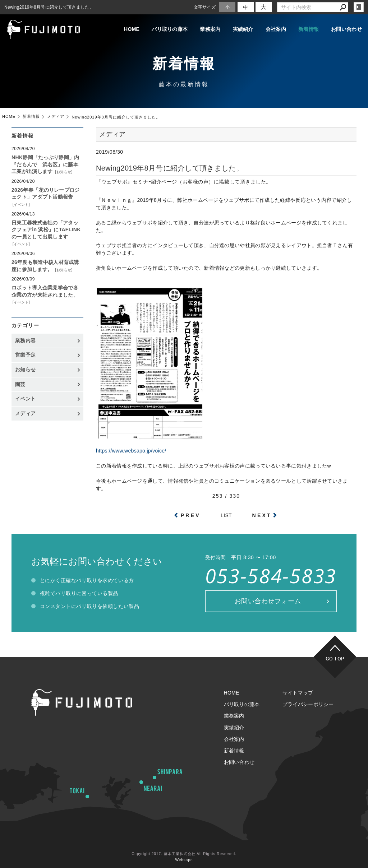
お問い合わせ (346, 29)
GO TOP (335, 658)
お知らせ (64, 172)
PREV (191, 515)
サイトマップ (298, 693)
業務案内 (210, 29)
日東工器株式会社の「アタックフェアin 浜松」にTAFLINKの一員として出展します (46, 230)
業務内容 (25, 340)
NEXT (262, 515)
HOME (132, 29)
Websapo (184, 860)
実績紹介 (243, 29)
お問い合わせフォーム (268, 601)
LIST (226, 515)
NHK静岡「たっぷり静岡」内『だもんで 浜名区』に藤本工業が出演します (45, 164)
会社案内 (276, 29)
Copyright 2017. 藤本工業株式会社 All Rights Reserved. (184, 854)
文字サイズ (205, 7)
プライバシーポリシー (308, 704)
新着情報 (309, 29)
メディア (25, 413)
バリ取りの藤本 (170, 29)
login (359, 7)
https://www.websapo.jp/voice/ (131, 451)
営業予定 (25, 355)
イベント (21, 205)
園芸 (20, 384)
